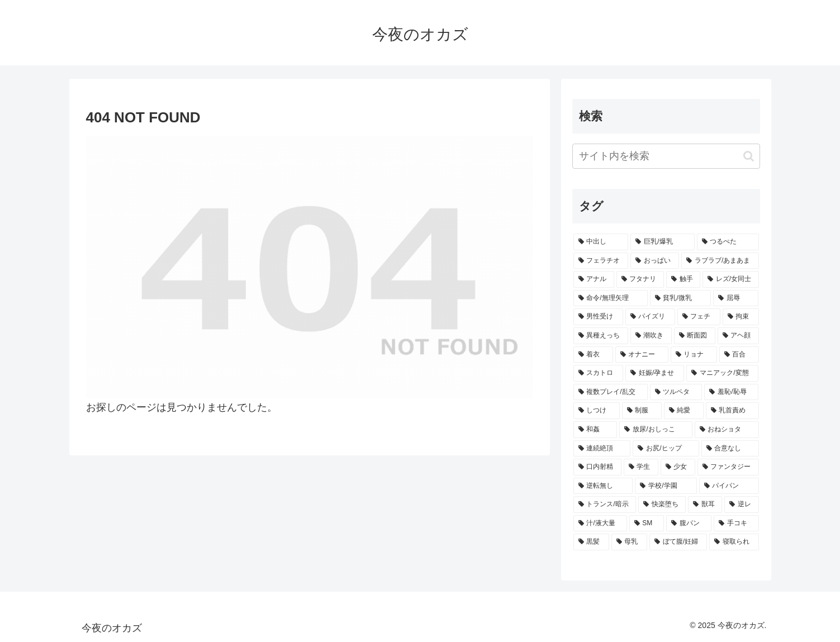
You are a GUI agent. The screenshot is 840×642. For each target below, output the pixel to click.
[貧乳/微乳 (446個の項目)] (680, 298)
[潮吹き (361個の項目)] (651, 336)
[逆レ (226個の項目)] (741, 505)
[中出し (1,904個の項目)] (601, 242)
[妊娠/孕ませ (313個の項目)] (655, 373)
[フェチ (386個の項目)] (699, 317)
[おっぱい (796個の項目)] (655, 261)
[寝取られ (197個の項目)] (734, 542)
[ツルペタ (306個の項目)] (676, 392)
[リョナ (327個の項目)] (694, 355)
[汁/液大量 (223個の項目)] (600, 524)
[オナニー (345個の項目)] (642, 355)
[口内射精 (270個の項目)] (597, 467)
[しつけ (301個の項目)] (597, 411)
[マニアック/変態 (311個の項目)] (722, 373)
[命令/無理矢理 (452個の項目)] (611, 298)
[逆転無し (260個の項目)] (603, 486)
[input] (666, 156)
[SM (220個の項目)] (647, 524)
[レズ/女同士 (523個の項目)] (731, 279)
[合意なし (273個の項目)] (730, 449)
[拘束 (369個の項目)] (741, 317)
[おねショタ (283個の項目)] (727, 430)
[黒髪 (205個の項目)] (591, 542)
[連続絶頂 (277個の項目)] (602, 449)
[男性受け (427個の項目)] (598, 317)
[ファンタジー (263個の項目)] (728, 467)
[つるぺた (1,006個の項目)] (728, 242)
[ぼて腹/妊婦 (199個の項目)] (678, 542)
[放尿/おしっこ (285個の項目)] (656, 430)
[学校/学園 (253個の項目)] (666, 486)
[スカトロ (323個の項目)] (599, 373)
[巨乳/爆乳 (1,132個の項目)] (662, 242)
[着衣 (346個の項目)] (593, 355)
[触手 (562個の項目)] (683, 279)
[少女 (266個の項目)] (678, 467)
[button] (749, 156)
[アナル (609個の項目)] (594, 279)
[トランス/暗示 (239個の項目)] (605, 505)
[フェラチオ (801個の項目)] (601, 261)
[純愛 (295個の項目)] (684, 411)
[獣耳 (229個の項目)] (705, 505)
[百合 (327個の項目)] (739, 355)
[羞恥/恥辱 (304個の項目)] (731, 392)
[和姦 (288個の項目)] (595, 430)
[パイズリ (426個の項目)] (650, 317)
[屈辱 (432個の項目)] (736, 298)
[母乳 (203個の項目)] (629, 542)
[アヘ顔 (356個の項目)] (738, 336)
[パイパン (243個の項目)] (729, 486)
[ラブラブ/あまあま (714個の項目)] (720, 261)
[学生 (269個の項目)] (641, 467)
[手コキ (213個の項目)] (736, 524)
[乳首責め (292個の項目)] (732, 411)
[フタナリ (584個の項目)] (640, 279)
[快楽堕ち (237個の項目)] (662, 505)
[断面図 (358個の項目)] (695, 336)
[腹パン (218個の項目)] (689, 524)
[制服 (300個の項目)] (642, 411)
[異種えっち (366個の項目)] (601, 336)
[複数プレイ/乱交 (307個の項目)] (611, 392)
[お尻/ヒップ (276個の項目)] (666, 449)
